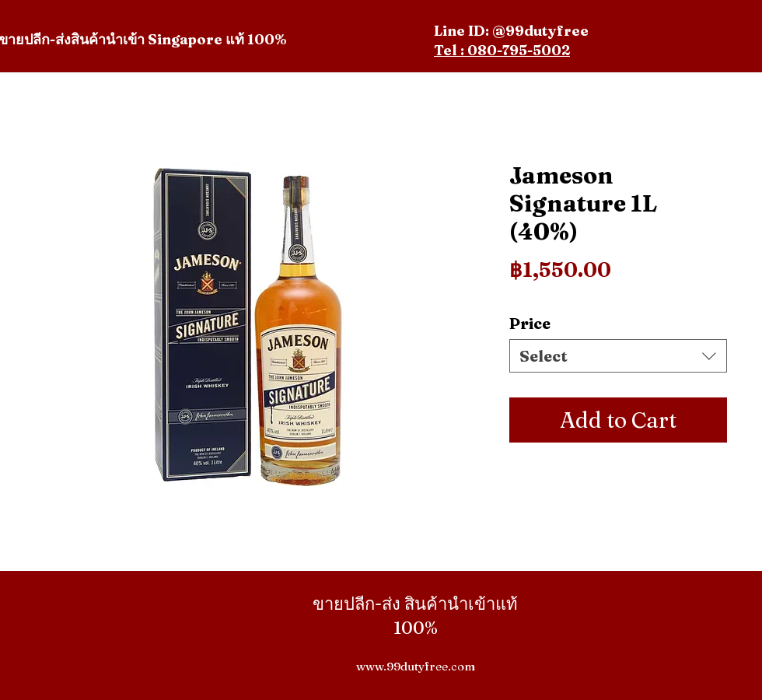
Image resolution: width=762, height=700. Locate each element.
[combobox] (618, 356)
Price (530, 323)
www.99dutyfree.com (416, 666)
